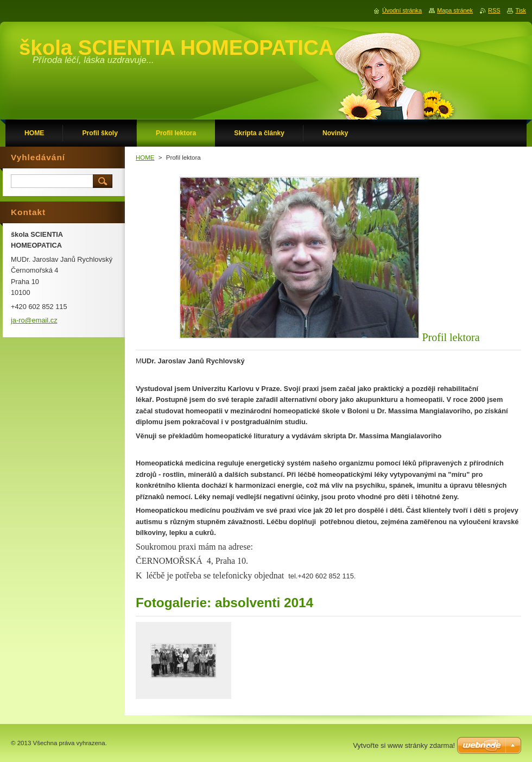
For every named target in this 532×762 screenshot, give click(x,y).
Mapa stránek (455, 10)
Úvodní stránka (402, 10)
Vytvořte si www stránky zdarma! (404, 745)
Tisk (521, 10)
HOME (145, 158)
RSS (494, 10)
